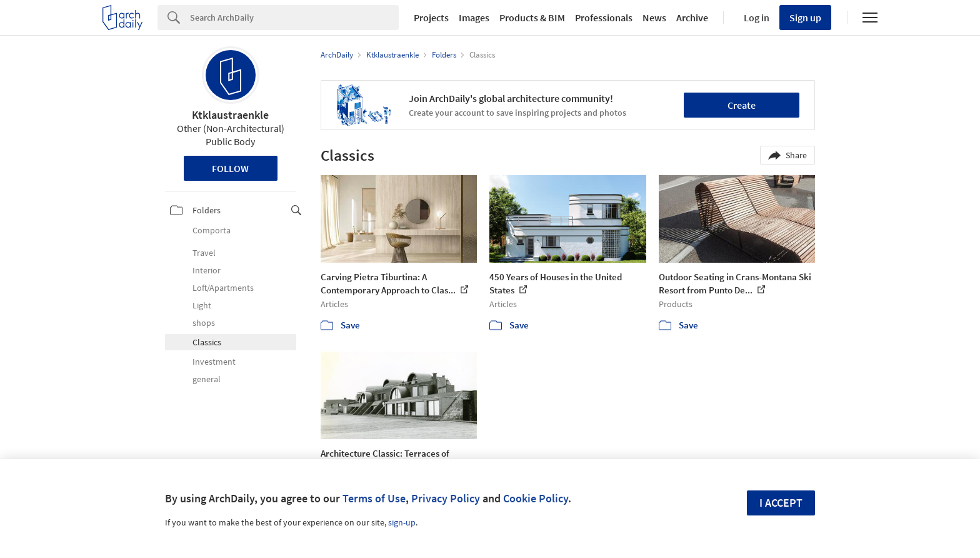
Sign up (805, 18)
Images (474, 18)
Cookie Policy (536, 498)
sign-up (402, 522)
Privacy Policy (446, 498)
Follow (230, 168)
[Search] (294, 18)
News (654, 18)
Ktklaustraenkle (230, 115)
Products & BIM (532, 18)
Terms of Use (374, 498)
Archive (692, 18)
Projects (431, 18)
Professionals (604, 18)
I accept (781, 503)
